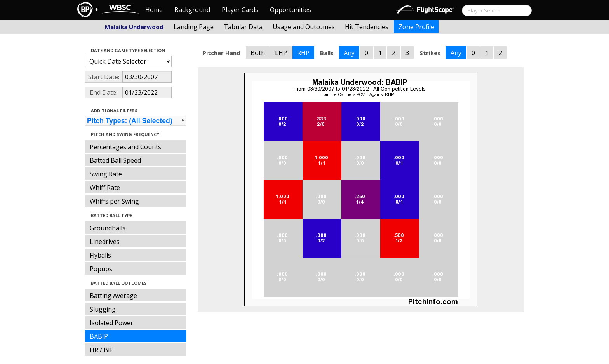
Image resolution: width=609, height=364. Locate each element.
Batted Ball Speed (115, 160)
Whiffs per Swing (114, 201)
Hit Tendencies (367, 27)
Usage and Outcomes (304, 27)
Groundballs (108, 228)
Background (192, 10)
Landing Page (194, 27)
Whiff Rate (105, 188)
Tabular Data (243, 27)
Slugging (103, 309)
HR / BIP (102, 350)
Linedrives (105, 242)
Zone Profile (416, 27)
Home (154, 10)
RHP (303, 53)
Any (349, 53)
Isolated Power (111, 323)
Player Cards (240, 10)
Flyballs (100, 255)
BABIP (99, 336)
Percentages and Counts (125, 147)
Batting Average (113, 296)
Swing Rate (106, 174)
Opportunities (291, 10)
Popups (101, 269)
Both (258, 53)
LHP (281, 53)
